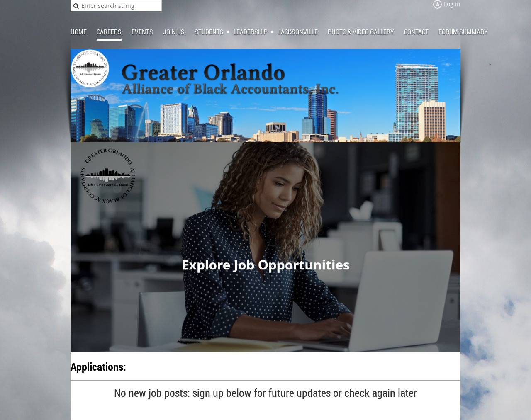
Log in (452, 4)
